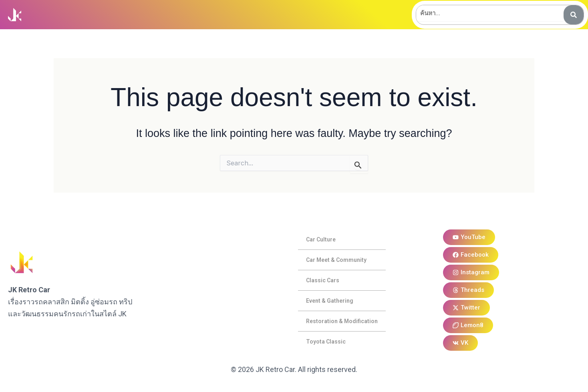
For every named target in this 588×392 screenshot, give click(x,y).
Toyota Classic (326, 342)
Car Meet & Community (336, 260)
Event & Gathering (330, 301)
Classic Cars (323, 280)
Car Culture (321, 239)
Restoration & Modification (342, 321)
